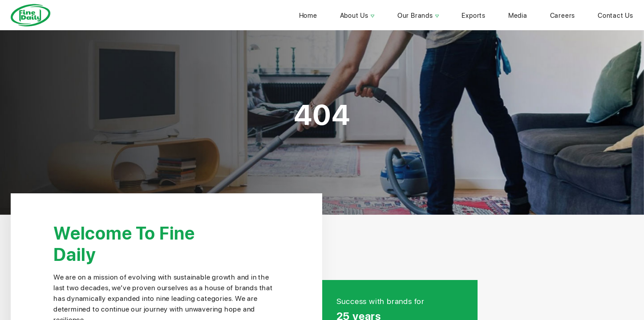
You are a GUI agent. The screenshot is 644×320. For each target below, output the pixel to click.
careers (563, 15)
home (308, 15)
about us (357, 15)
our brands (418, 15)
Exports (474, 15)
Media (518, 15)
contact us (616, 15)
